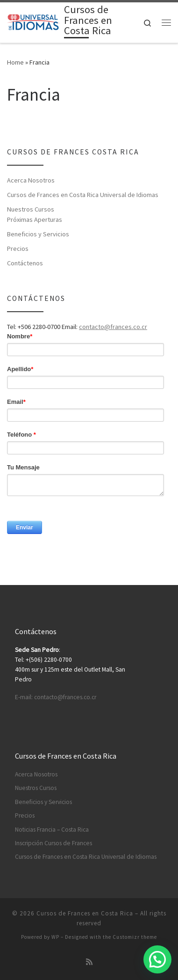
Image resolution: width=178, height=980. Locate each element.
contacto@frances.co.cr (113, 327)
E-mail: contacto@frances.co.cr (56, 697)
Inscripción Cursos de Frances (53, 843)
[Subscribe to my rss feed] (89, 962)
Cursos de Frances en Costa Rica (85, 913)
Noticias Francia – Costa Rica (52, 830)
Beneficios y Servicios (38, 234)
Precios (18, 249)
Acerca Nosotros (31, 180)
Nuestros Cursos (31, 209)
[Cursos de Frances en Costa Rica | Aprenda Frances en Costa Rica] (34, 22)
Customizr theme (135, 937)
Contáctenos (25, 263)
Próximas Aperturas (35, 219)
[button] (157, 959)
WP (55, 937)
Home (15, 62)
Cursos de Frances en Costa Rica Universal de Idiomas (83, 195)
